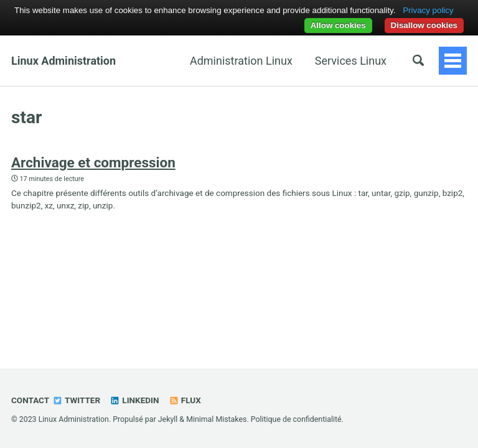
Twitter (76, 400)
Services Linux (351, 61)
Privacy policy (428, 10)
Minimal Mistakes (216, 419)
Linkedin (134, 400)
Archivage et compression (93, 162)
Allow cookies (338, 25)
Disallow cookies (424, 25)
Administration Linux (241, 61)
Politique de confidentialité (296, 419)
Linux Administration (63, 61)
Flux (185, 400)
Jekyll (168, 419)
